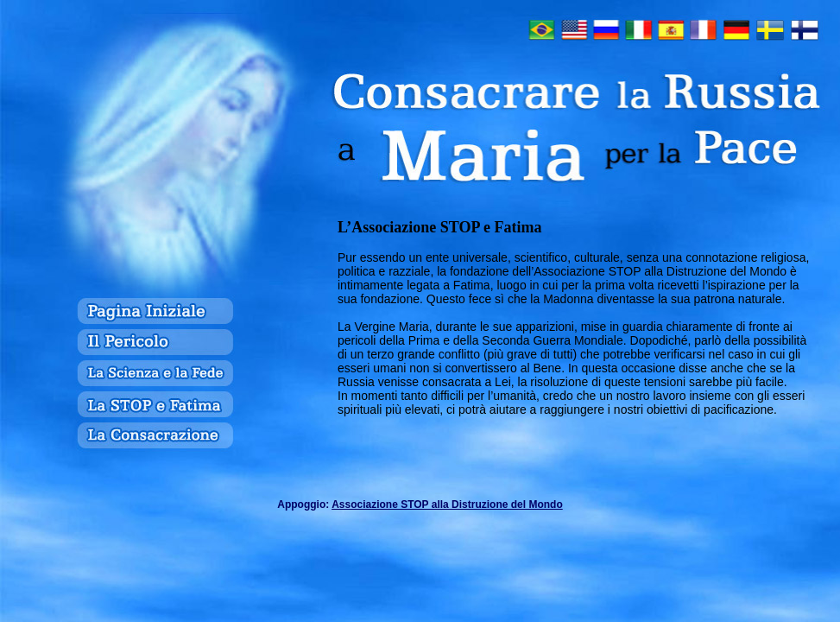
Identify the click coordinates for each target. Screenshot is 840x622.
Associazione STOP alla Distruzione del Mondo (447, 505)
